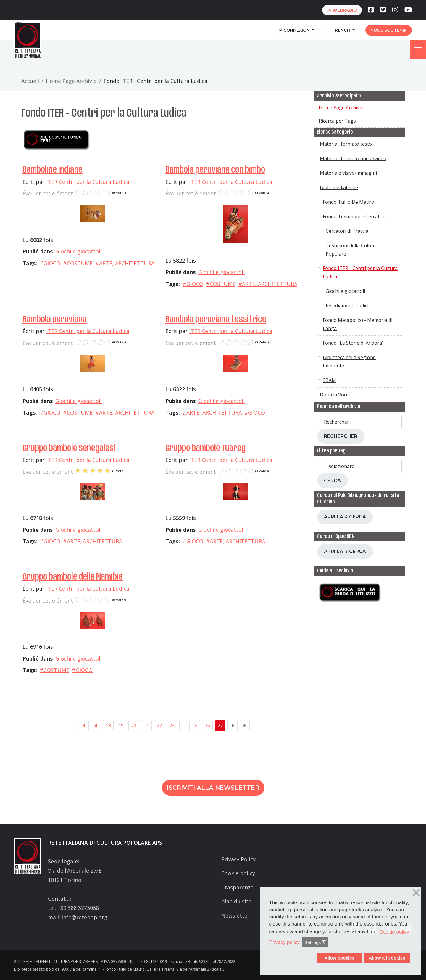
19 (121, 726)
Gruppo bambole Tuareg (205, 448)
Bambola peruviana (55, 320)
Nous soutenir (389, 30)
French (341, 30)
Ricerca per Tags (337, 121)
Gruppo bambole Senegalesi (69, 448)
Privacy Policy (238, 859)
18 (108, 726)
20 (134, 726)
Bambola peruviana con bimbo (215, 170)
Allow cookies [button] (339, 958)
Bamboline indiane (53, 170)
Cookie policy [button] (394, 932)
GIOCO (52, 263)
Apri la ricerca (345, 517)
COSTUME (80, 263)
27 (220, 726)
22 (159, 726)
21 (146, 726)
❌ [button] (416, 893)
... (183, 726)
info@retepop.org (84, 917)
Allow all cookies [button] (387, 958)
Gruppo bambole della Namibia (73, 577)
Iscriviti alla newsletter (213, 788)
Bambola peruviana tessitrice (216, 320)
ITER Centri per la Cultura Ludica (88, 182)
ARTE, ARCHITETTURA (127, 263)
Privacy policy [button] (285, 942)
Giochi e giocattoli (79, 251)
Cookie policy (238, 873)
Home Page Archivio (71, 81)
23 (172, 726)
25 (195, 726)
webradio (342, 10)
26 (207, 726)
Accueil (30, 81)
